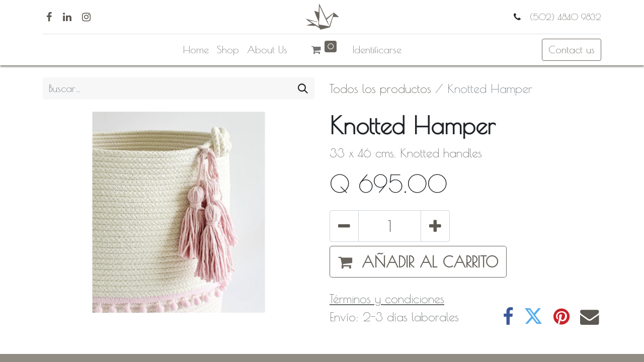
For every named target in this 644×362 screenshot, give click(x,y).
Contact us (572, 50)
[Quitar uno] (344, 226)
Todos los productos (380, 88)
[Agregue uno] (435, 226)
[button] (418, 262)
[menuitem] (196, 50)
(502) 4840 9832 (564, 17)
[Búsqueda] (303, 88)
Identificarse (377, 50)
